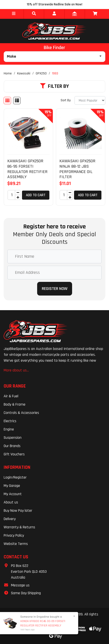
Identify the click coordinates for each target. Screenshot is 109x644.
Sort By (66, 100)
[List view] (17, 101)
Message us (20, 585)
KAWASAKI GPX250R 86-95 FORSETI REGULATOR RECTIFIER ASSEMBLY (27, 169)
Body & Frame (15, 404)
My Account (13, 494)
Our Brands (12, 446)
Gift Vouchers (14, 454)
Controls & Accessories (21, 413)
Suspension (13, 438)
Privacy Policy (14, 536)
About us (11, 502)
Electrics (10, 421)
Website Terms (16, 544)
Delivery (10, 519)
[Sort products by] (90, 100)
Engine (9, 429)
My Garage (12, 486)
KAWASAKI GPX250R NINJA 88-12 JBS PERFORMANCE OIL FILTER (77, 169)
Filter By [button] (54, 86)
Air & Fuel (11, 396)
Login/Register (15, 477)
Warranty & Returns (19, 527)
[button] (14, 14)
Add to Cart (36, 195)
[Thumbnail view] (7, 101)
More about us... (16, 370)
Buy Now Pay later (18, 511)
